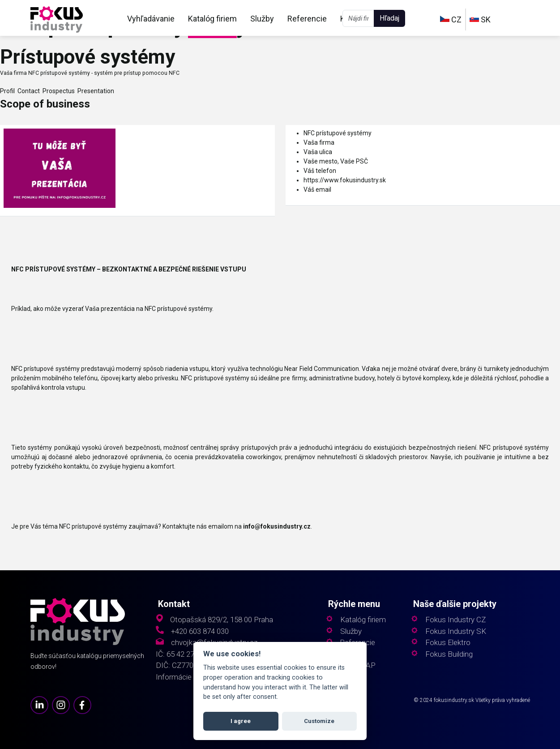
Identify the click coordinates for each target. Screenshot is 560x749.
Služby (262, 19)
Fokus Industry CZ (455, 620)
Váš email (317, 189)
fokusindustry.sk (454, 700)
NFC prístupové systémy (338, 133)
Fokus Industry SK (456, 631)
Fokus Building (449, 654)
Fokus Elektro (448, 643)
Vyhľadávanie (151, 19)
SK (480, 19)
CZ (451, 19)
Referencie (307, 19)
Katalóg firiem (212, 19)
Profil (7, 91)
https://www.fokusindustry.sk (345, 180)
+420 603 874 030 (200, 631)
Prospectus (57, 91)
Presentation (94, 91)
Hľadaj (389, 18)
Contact (27, 91)
